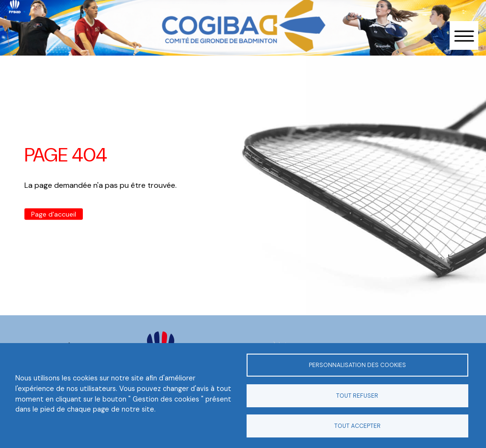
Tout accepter (357, 426)
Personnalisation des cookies (357, 365)
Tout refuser (357, 396)
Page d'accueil (54, 214)
